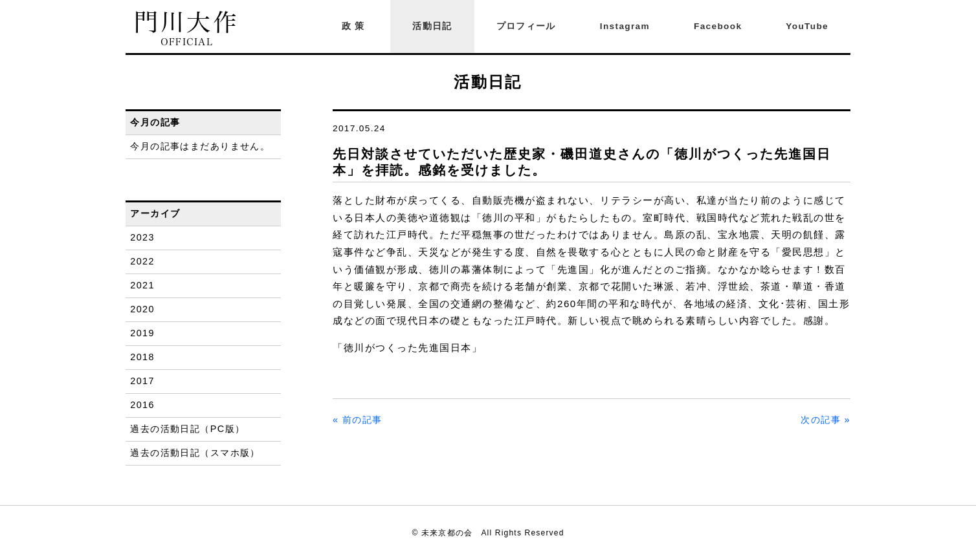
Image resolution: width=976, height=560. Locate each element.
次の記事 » (826, 420)
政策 (355, 26)
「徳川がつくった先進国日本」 (407, 348)
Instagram (625, 26)
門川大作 (187, 29)
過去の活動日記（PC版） (187, 429)
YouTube (807, 26)
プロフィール (526, 26)
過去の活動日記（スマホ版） (195, 453)
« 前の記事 (358, 420)
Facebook (718, 26)
